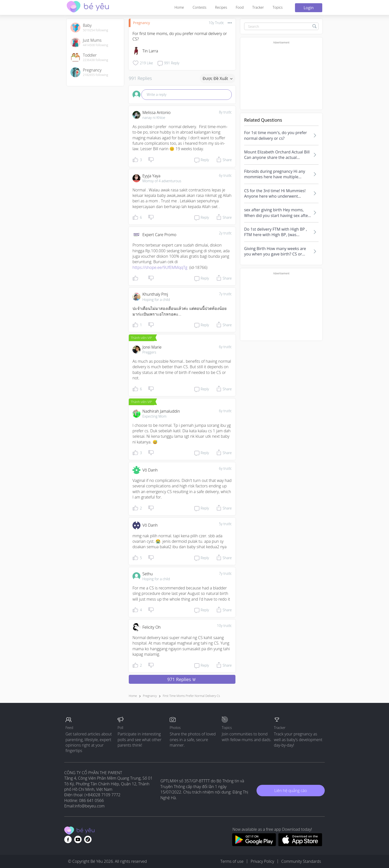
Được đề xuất (218, 78)
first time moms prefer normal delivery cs (191, 696)
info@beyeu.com (90, 806)
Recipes (221, 7)
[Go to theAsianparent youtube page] (78, 839)
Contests (200, 7)
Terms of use (232, 861)
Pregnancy (141, 23)
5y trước (225, 524)
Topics (278, 7)
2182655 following (96, 75)
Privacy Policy (262, 861)
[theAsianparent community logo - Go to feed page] (88, 7)
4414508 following (96, 45)
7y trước (225, 294)
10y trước (224, 626)
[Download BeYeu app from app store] (300, 845)
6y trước (225, 175)
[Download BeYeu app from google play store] (254, 845)
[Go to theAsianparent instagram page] (88, 839)
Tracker (258, 7)
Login (309, 8)
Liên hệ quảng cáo (291, 791)
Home (179, 7)
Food (240, 7)
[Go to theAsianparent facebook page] (68, 839)
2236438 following (96, 60)
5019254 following (96, 30)
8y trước (225, 112)
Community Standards (301, 861)
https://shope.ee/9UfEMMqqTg (160, 267)
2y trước (225, 233)
